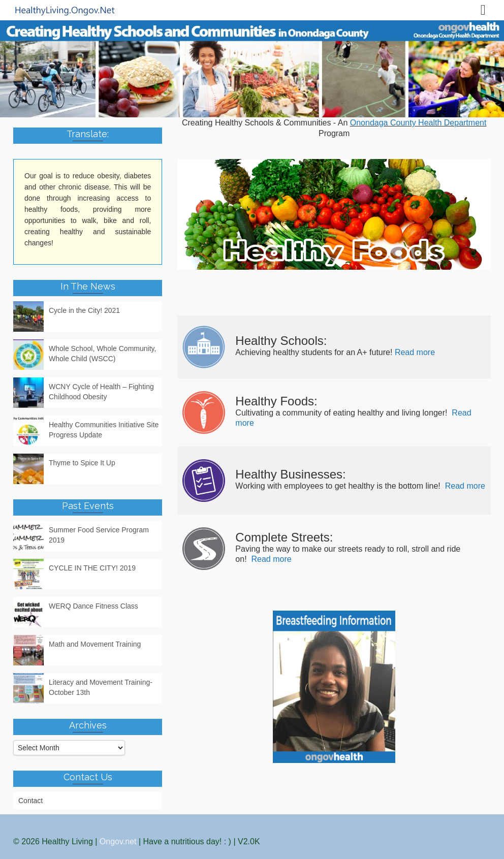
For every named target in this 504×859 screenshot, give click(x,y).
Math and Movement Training (95, 644)
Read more (415, 352)
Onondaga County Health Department (418, 123)
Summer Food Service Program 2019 (99, 535)
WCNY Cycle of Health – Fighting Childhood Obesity (101, 392)
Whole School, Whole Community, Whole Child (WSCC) (102, 354)
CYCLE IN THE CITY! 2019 (92, 568)
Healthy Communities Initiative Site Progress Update (104, 430)
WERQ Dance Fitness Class (93, 606)
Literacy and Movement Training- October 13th (101, 687)
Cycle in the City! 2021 (84, 310)
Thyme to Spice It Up (82, 463)
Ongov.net (118, 841)
